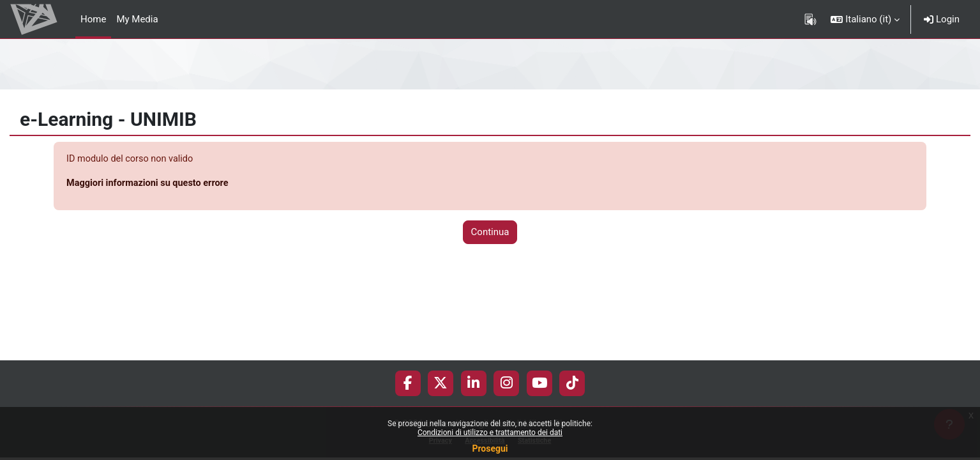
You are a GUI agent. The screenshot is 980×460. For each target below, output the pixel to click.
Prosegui (490, 448)
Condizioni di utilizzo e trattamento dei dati (490, 433)
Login (942, 19)
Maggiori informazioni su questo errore (150, 184)
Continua (490, 233)
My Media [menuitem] (137, 19)
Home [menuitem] (93, 19)
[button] (865, 19)
